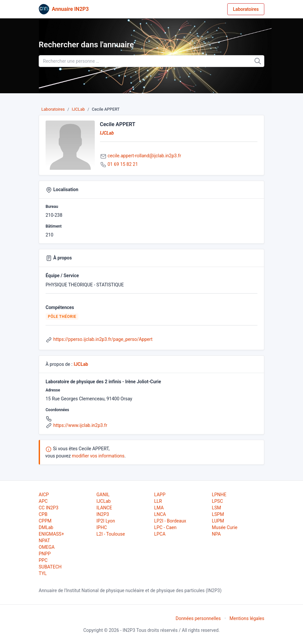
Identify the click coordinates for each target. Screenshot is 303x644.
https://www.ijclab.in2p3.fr (80, 425)
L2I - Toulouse (111, 534)
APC (43, 501)
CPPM (45, 521)
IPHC (102, 527)
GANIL (103, 495)
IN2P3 (103, 514)
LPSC (217, 501)
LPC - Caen (165, 527)
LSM (216, 508)
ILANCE (104, 508)
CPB (43, 514)
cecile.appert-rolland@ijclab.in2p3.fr (144, 156)
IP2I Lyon (106, 521)
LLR (158, 501)
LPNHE (219, 495)
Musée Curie (225, 527)
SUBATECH (50, 567)
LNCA (160, 514)
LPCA (160, 534)
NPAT (44, 541)
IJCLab (78, 109)
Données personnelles (198, 618)
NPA (216, 534)
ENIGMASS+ (51, 534)
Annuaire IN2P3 (70, 9)
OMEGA (47, 547)
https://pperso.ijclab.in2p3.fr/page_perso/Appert (103, 339)
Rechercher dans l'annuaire (86, 45)
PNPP (45, 554)
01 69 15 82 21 (123, 164)
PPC (43, 560)
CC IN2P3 (49, 508)
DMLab (46, 527)
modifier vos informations (98, 456)
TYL (43, 573)
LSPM (218, 514)
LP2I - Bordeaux (170, 521)
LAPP (160, 495)
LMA (159, 508)
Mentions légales (247, 618)
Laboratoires (246, 9)
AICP (44, 495)
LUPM (218, 521)
